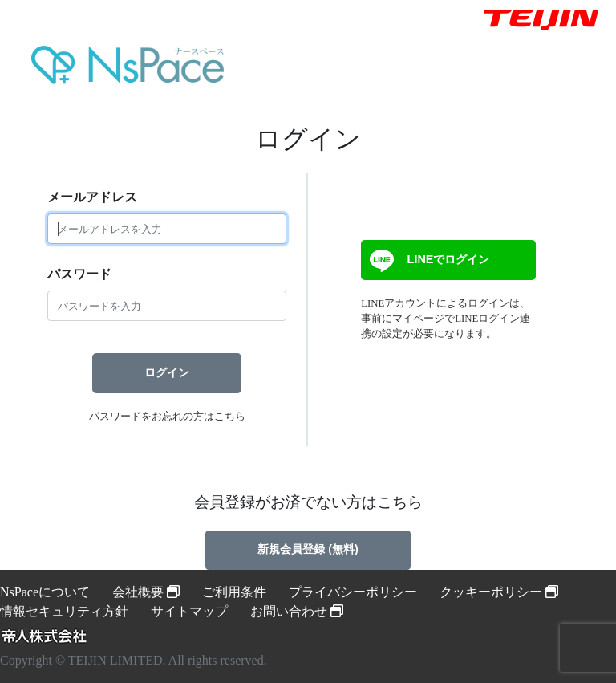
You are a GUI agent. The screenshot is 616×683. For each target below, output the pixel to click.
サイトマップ (189, 611)
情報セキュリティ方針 (64, 611)
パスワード (79, 274)
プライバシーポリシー (353, 592)
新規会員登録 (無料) (308, 549)
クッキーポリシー (499, 592)
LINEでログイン (428, 261)
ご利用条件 (234, 592)
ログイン (167, 372)
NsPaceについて (45, 592)
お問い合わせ (297, 611)
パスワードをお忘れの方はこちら (167, 417)
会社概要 (146, 592)
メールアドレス (92, 197)
